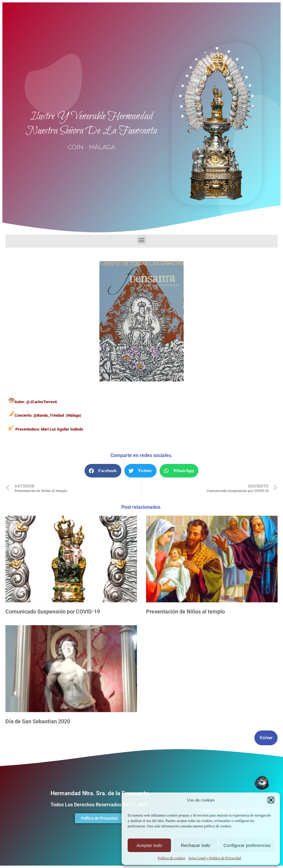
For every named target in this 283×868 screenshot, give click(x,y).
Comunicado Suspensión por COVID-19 (53, 612)
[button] (271, 800)
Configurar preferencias (247, 845)
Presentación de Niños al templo (185, 612)
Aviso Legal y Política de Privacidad (215, 858)
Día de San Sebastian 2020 (38, 721)
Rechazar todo (196, 845)
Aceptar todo (149, 845)
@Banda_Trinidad (49, 415)
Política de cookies (171, 858)
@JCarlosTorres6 (42, 402)
